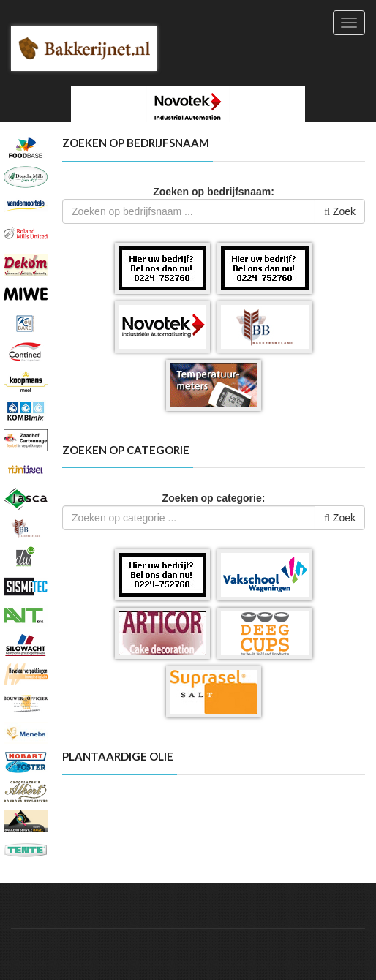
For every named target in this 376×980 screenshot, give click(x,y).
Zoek (340, 211)
